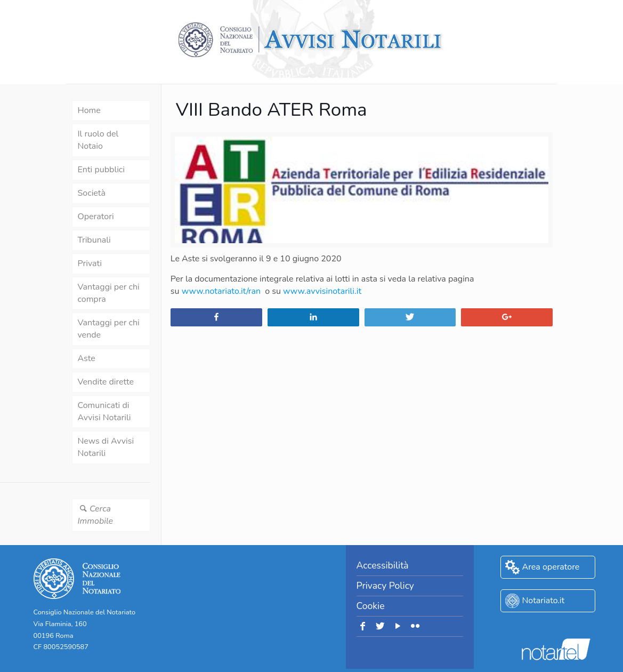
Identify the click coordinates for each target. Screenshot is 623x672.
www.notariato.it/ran (221, 291)
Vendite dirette (106, 382)
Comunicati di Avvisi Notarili (104, 411)
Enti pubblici (101, 170)
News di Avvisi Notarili (106, 447)
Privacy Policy (385, 586)
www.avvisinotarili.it (322, 291)
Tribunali (94, 240)
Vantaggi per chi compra (109, 293)
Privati (90, 263)
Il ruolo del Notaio (98, 140)
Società (92, 193)
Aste (87, 358)
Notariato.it (544, 601)
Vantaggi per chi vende (109, 329)
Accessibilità (383, 565)
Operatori (96, 217)
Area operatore (551, 567)
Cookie (371, 606)
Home (89, 110)
